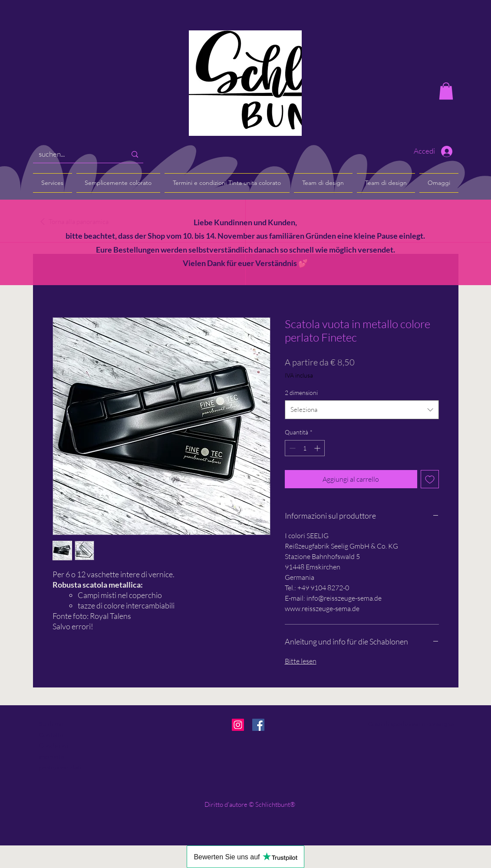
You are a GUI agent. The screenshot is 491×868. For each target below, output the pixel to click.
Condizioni (53, 746)
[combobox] (362, 410)
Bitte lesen (301, 661)
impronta (51, 756)
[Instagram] (238, 725)
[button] (446, 91)
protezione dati (60, 767)
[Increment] (318, 448)
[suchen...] (76, 154)
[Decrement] (292, 448)
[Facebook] (258, 725)
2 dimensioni (301, 393)
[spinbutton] (305, 448)
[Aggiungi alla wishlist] (430, 479)
